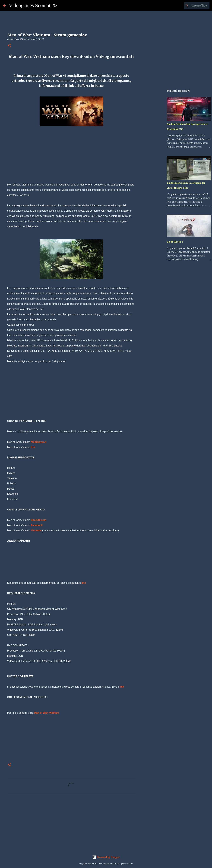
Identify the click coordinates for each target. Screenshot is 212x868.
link (84, 583)
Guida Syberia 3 (175, 242)
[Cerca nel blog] (193, 6)
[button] (9, 46)
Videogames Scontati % (33, 5)
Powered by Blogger (106, 857)
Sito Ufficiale (39, 520)
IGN (33, 447)
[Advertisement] (71, 160)
